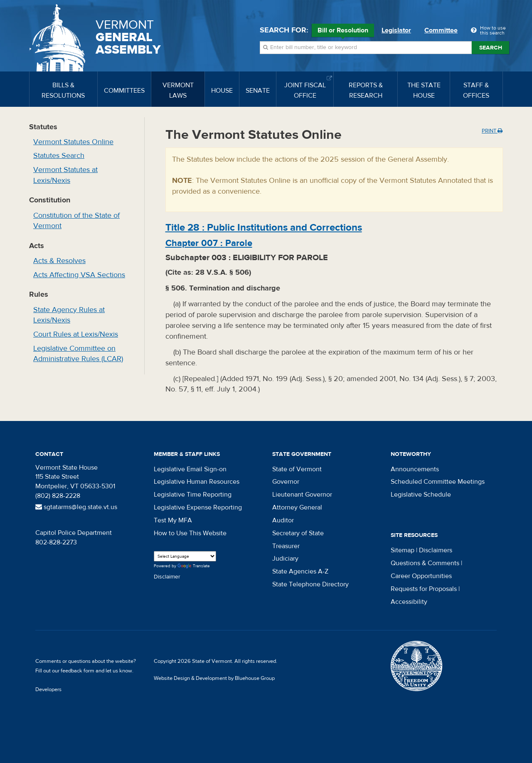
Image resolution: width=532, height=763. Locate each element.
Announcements (415, 469)
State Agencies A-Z (300, 571)
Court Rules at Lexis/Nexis (76, 334)
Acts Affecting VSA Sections (79, 275)
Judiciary (285, 559)
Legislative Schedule (421, 495)
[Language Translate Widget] (185, 556)
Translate (194, 566)
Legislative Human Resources (197, 482)
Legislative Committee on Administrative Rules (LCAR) (78, 354)
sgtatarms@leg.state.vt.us (76, 507)
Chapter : (209, 243)
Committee (441, 30)
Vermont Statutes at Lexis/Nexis (65, 175)
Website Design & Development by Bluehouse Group (214, 678)
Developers (48, 689)
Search (491, 48)
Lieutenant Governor (302, 495)
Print (492, 131)
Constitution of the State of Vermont (76, 221)
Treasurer (286, 546)
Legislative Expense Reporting (198, 507)
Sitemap (403, 550)
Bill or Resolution (343, 32)
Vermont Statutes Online (73, 142)
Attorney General (297, 507)
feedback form (78, 671)
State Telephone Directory (310, 584)
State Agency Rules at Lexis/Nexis (69, 315)
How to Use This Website (190, 533)
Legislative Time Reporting (193, 495)
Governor (286, 482)
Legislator (396, 30)
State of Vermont (297, 469)
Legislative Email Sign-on (190, 469)
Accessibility (409, 602)
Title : (264, 228)
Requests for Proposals (424, 589)
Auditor (283, 520)
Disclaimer (167, 577)
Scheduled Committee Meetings (438, 482)
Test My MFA (173, 520)
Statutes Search (59, 156)
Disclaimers (436, 550)
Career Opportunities (421, 576)
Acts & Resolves (59, 261)
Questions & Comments (425, 563)
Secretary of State (298, 533)
